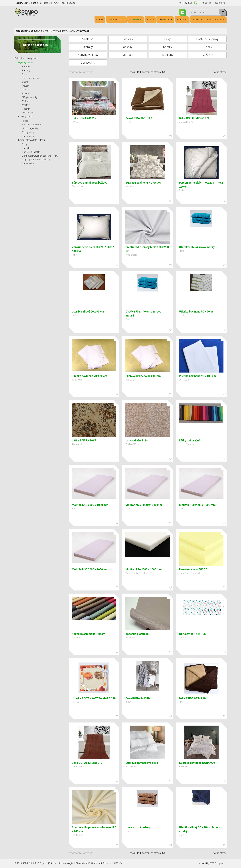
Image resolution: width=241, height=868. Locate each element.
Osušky (26, 86)
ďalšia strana (220, 72)
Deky (24, 74)
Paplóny (26, 70)
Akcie (150, 20)
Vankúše (26, 67)
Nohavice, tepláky (31, 128)
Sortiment (136, 20)
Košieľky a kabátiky (31, 152)
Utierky (25, 90)
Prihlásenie (206, 3)
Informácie (165, 20)
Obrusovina (28, 113)
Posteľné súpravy (31, 78)
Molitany (26, 105)
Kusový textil (25, 117)
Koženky (26, 109)
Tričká (25, 121)
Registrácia (220, 3)
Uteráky (26, 82)
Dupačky (26, 148)
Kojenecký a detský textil (32, 140)
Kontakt (182, 20)
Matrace (26, 101)
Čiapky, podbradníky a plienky (36, 160)
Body (25, 144)
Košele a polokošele (32, 125)
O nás (100, 20)
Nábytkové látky (30, 97)
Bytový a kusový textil (62, 31)
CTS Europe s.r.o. (218, 863)
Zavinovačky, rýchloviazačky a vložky (40, 156)
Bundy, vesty (28, 136)
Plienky (26, 93)
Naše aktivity (116, 20)
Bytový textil (25, 63)
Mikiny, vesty (28, 132)
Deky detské (28, 163)
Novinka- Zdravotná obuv (208, 20)
